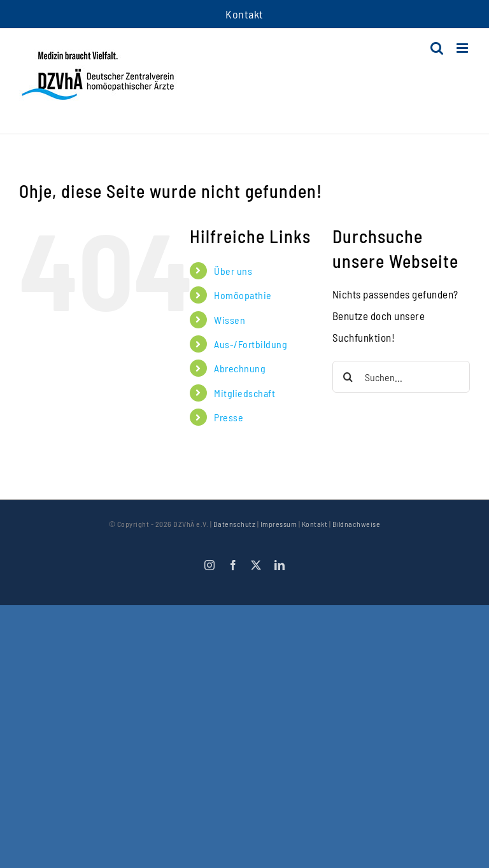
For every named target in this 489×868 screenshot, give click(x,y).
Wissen (230, 320)
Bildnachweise (357, 524)
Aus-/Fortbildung (251, 344)
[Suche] (348, 377)
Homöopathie (243, 295)
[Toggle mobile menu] (464, 48)
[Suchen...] (401, 377)
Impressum (279, 524)
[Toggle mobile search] (437, 48)
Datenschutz (235, 524)
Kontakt (315, 524)
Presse (229, 417)
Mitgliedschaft (244, 393)
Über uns (233, 271)
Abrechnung (240, 368)
